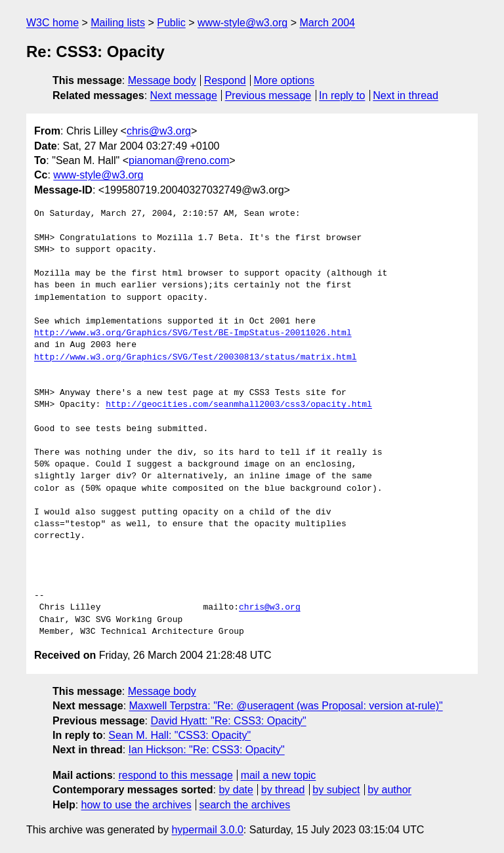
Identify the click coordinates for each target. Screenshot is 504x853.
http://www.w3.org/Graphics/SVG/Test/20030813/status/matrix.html (195, 358)
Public (171, 23)
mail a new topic (279, 775)
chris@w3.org (159, 131)
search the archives (245, 805)
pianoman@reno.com (179, 160)
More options (284, 80)
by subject (336, 790)
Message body (162, 80)
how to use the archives (136, 805)
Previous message (268, 95)
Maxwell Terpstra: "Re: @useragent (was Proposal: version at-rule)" (286, 706)
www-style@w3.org (242, 23)
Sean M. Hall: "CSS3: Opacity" (179, 735)
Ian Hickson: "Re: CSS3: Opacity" (207, 750)
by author (389, 790)
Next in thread (406, 95)
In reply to (342, 95)
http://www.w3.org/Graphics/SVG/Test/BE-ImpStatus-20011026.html (193, 333)
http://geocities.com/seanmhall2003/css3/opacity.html (239, 405)
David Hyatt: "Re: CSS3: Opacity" (228, 721)
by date (236, 790)
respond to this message (175, 775)
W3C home (52, 23)
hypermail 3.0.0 (207, 830)
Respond (225, 80)
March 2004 (327, 23)
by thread (283, 790)
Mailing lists (118, 23)
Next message (184, 95)
